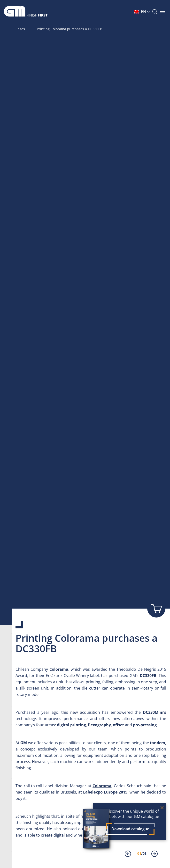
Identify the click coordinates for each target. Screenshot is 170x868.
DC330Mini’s (155, 712)
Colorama (59, 669)
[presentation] (131, 854)
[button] (142, 12)
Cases (20, 29)
